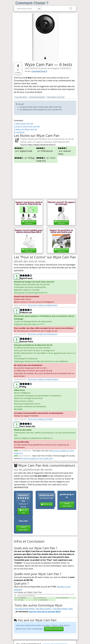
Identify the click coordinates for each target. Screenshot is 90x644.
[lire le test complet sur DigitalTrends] (43, 305)
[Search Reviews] (27, 9)
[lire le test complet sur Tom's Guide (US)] (37, 458)
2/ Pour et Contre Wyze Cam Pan (27, 126)
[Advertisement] (45, 180)
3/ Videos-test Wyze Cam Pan (25, 129)
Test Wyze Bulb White (24, 609)
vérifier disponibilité (67, 505)
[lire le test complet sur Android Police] (43, 379)
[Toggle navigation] (71, 8)
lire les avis (23, 511)
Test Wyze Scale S (43, 609)
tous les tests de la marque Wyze (45, 612)
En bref (21, 104)
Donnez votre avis (54, 629)
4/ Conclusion (19, 132)
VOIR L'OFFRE (29, 222)
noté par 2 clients (23, 504)
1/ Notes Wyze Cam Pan (23, 123)
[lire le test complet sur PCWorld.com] (43, 334)
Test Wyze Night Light (62, 609)
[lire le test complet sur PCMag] (40, 419)
